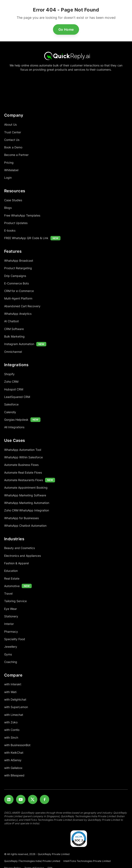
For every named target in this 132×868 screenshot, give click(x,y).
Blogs (8, 208)
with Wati (10, 692)
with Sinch (11, 737)
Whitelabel (11, 170)
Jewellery (11, 647)
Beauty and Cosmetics (19, 548)
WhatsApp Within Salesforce (23, 457)
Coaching (11, 662)
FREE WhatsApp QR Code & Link (26, 238)
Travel (8, 593)
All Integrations (14, 427)
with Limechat (14, 715)
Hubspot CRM (14, 389)
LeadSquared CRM (17, 397)
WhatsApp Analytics (18, 314)
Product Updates (16, 223)
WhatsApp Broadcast (19, 261)
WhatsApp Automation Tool (23, 450)
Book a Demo (13, 147)
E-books (10, 230)
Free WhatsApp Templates (22, 215)
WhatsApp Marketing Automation (27, 503)
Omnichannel (13, 352)
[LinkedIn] (9, 800)
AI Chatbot (11, 321)
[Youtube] (21, 800)
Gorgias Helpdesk (16, 420)
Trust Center (13, 132)
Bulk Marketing (14, 336)
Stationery (11, 616)
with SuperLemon (16, 707)
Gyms (8, 654)
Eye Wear (11, 609)
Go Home (66, 29)
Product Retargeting (18, 268)
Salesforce (11, 404)
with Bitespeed (14, 775)
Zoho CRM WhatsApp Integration (27, 510)
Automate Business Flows (21, 465)
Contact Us (12, 140)
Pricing (9, 163)
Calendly (10, 412)
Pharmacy (11, 632)
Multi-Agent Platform (18, 298)
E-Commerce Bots (16, 283)
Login (8, 178)
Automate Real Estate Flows (23, 472)
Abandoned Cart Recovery (22, 306)
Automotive (12, 586)
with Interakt (13, 684)
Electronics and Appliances (23, 556)
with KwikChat (14, 753)
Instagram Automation (19, 344)
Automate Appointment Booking (26, 488)
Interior (9, 624)
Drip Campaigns (15, 276)
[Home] (66, 56)
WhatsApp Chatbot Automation (25, 526)
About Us (10, 124)
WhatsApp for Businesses (21, 518)
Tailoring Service (15, 601)
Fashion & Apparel (16, 563)
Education (11, 571)
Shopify (9, 374)
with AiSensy (13, 760)
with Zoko (11, 722)
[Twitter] (33, 800)
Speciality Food (15, 639)
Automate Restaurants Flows (24, 480)
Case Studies (13, 200)
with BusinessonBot (17, 745)
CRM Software (14, 329)
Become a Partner (16, 155)
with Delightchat (15, 699)
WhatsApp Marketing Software (25, 495)
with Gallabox (13, 768)
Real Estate (12, 578)
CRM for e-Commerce (19, 291)
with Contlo (12, 730)
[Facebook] (45, 800)
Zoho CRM (11, 382)
